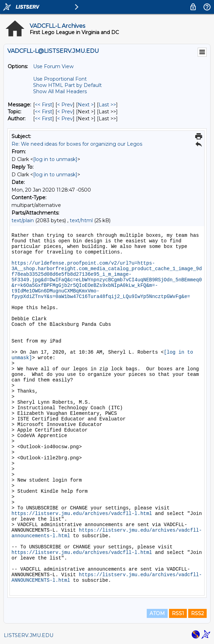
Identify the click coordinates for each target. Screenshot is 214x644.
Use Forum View (53, 66)
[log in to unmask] (55, 159)
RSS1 (178, 613)
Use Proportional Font (60, 79)
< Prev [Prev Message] (65, 105)
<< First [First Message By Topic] (44, 112)
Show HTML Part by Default (67, 85)
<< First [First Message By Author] (44, 119)
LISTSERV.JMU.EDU (29, 635)
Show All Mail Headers (60, 91)
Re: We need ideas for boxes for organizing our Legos (77, 144)
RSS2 (197, 613)
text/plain (23, 220)
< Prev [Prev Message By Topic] (65, 112)
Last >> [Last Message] (107, 105)
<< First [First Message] (44, 105)
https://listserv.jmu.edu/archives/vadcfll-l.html (82, 514)
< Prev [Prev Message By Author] (65, 119)
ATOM (157, 613)
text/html (81, 220)
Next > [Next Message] (86, 105)
